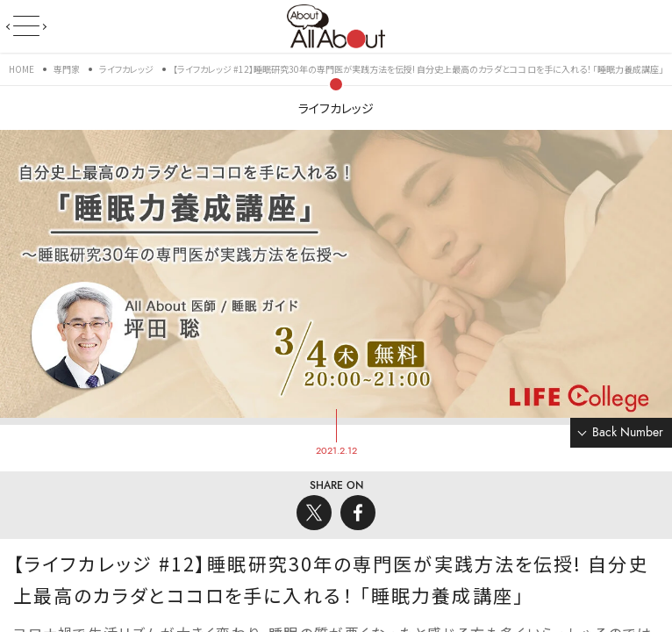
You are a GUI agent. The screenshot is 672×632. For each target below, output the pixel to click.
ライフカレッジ (336, 108)
